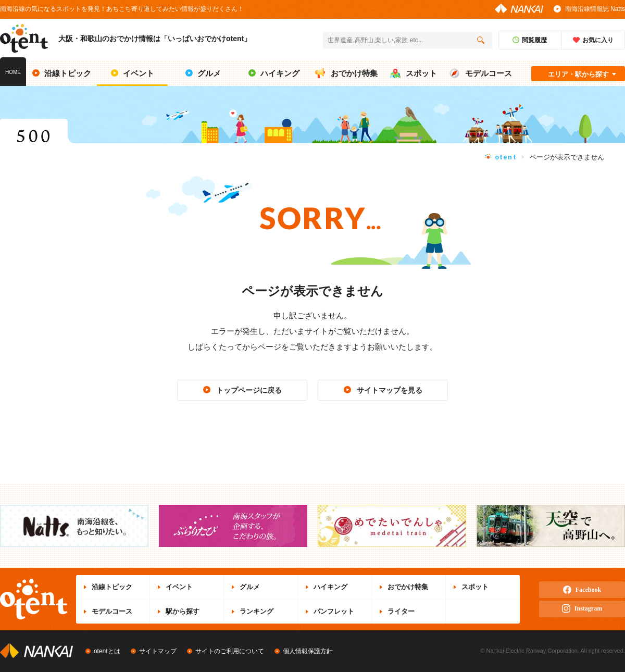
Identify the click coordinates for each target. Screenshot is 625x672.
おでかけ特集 (408, 587)
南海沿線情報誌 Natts (595, 9)
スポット (475, 587)
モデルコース (112, 611)
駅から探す (183, 611)
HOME (13, 72)
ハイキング (330, 587)
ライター (401, 611)
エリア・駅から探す (578, 74)
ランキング (257, 611)
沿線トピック (112, 587)
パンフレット (334, 611)
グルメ (250, 587)
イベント (179, 587)
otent (506, 157)
